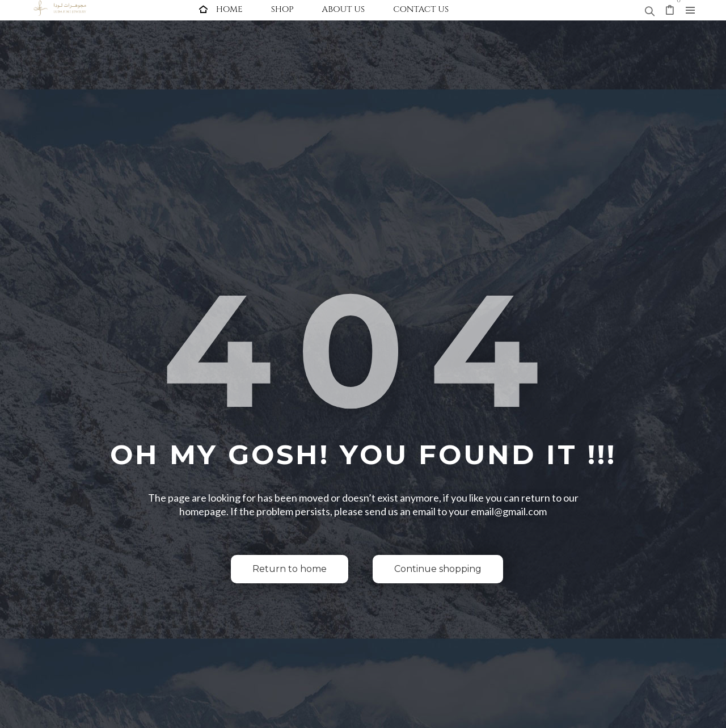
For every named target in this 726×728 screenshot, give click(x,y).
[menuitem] (221, 9)
